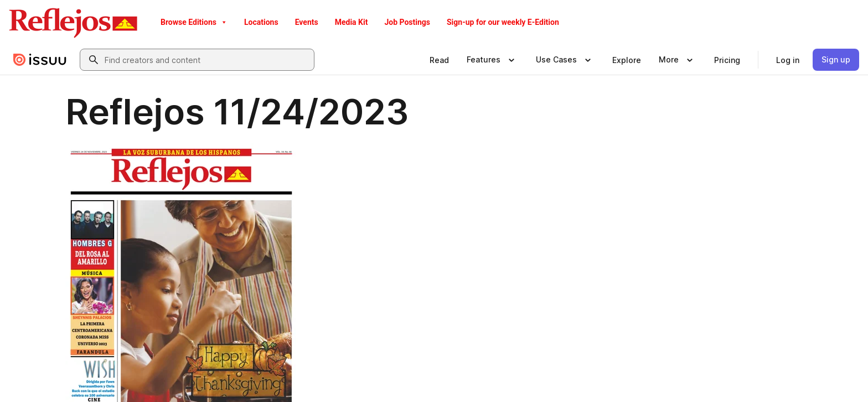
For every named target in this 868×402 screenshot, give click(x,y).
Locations (261, 22)
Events (307, 22)
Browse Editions (194, 22)
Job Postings (407, 22)
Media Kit (352, 22)
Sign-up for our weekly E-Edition (503, 22)
